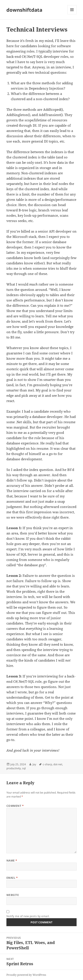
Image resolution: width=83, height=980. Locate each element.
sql (24, 768)
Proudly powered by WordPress (26, 975)
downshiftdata (24, 10)
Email (12, 878)
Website (13, 895)
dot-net (58, 764)
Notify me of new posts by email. (28, 916)
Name (12, 861)
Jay (34, 764)
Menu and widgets (72, 14)
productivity (14, 768)
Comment (15, 806)
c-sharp (47, 764)
